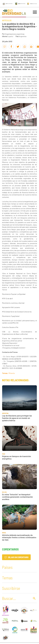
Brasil (4, 533)
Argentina (23, 36)
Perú (4, 454)
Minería (12, 373)
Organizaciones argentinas (15, 34)
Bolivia (4, 492)
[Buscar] (16, 598)
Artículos (7, 20)
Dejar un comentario (16, 557)
